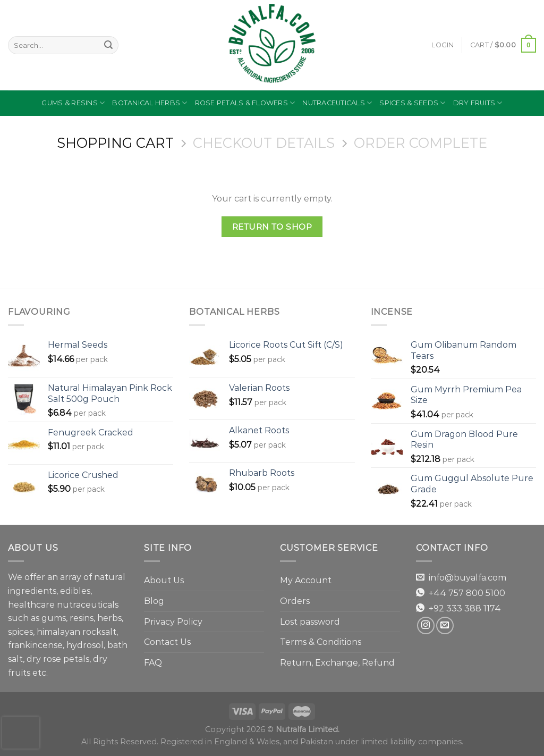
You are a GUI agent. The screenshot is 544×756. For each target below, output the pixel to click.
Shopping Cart (115, 143)
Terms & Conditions (321, 642)
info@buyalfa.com (467, 578)
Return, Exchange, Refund (337, 663)
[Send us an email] (445, 625)
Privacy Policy (173, 622)
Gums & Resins (73, 103)
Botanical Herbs (150, 103)
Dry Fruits (478, 103)
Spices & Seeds (412, 103)
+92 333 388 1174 (465, 608)
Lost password (310, 622)
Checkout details (264, 143)
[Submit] (108, 45)
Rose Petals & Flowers (245, 103)
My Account (306, 580)
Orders (295, 601)
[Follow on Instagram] (426, 625)
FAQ (153, 663)
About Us (164, 580)
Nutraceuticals (337, 103)
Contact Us (167, 642)
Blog (154, 601)
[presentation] (21, 733)
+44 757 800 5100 (467, 593)
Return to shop (272, 227)
